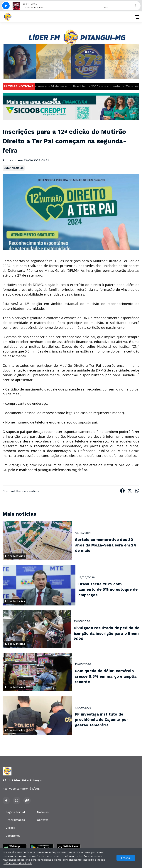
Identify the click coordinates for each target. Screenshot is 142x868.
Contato (43, 820)
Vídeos (10, 828)
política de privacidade (18, 863)
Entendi (126, 858)
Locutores (13, 836)
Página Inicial (15, 812)
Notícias (43, 812)
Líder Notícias (14, 168)
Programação (15, 820)
